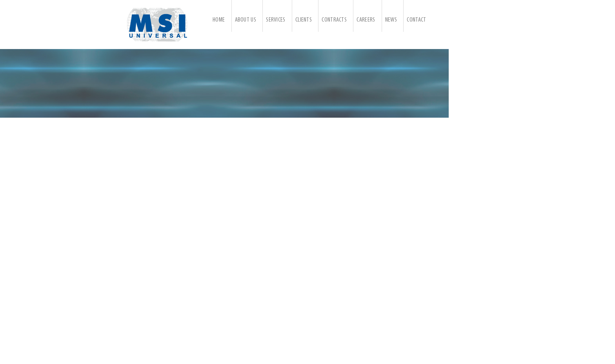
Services (276, 20)
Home (219, 20)
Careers (366, 20)
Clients (304, 20)
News (391, 20)
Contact (416, 20)
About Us (246, 20)
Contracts (334, 20)
